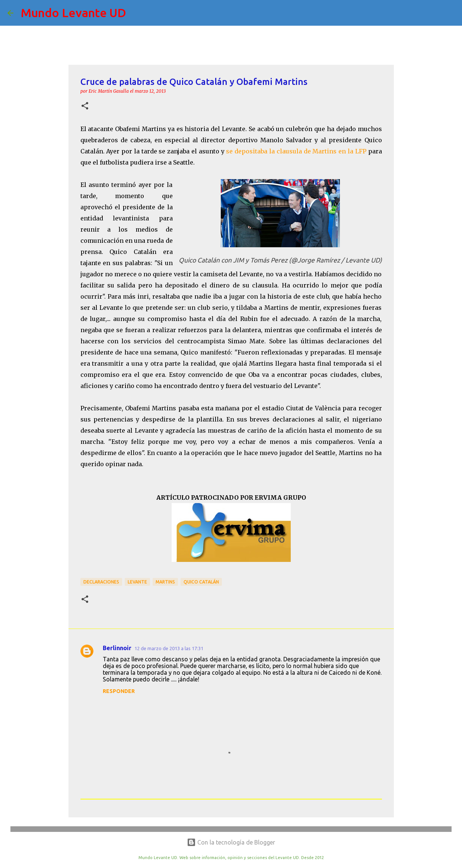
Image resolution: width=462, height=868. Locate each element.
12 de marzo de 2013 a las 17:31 (169, 648)
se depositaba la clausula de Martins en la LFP (296, 151)
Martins (165, 582)
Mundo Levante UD (74, 13)
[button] (85, 106)
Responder (119, 691)
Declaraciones (101, 582)
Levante (137, 582)
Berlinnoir (117, 648)
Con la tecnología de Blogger (231, 842)
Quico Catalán (201, 582)
